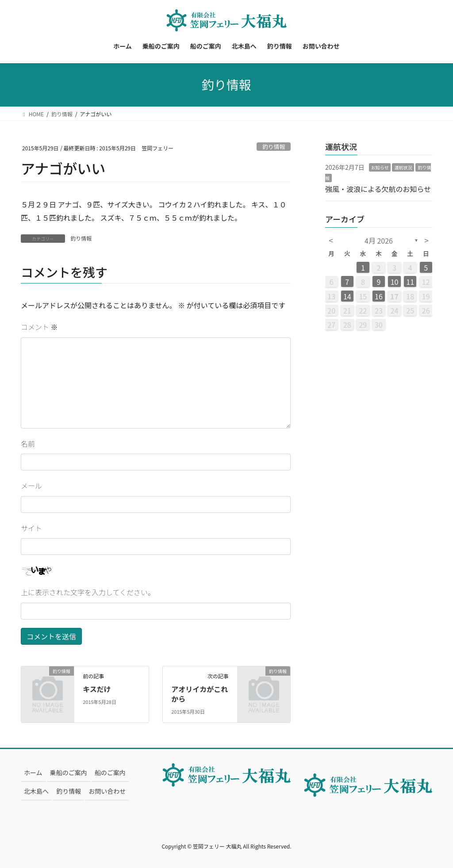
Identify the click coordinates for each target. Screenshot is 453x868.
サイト (31, 528)
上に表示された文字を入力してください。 (88, 592)
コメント (39, 327)
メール (31, 486)
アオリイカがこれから (200, 694)
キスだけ (97, 689)
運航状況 (403, 167)
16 (379, 296)
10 (395, 282)
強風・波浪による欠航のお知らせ (378, 189)
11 (410, 282)
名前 (28, 444)
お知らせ (380, 167)
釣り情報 (274, 147)
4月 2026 (379, 241)
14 (347, 296)
